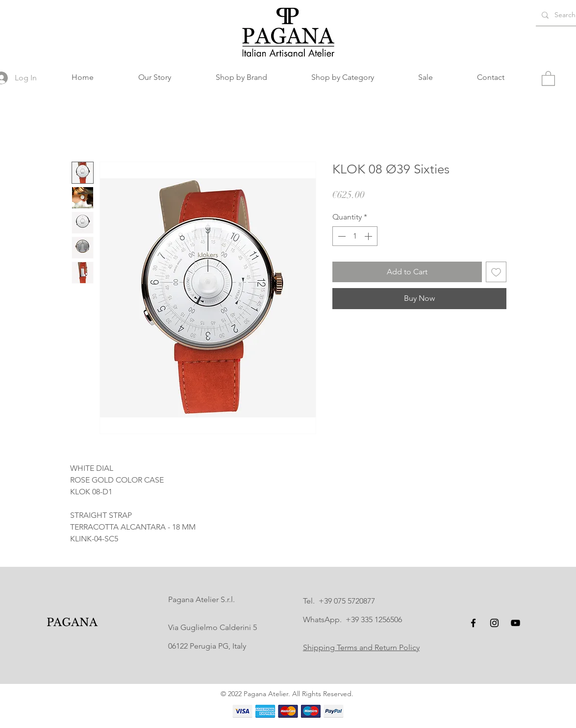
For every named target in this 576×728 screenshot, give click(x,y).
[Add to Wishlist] (496, 272)
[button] (241, 77)
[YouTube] (515, 623)
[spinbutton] (355, 236)
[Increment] (369, 236)
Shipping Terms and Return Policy (361, 647)
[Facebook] (473, 623)
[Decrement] (341, 236)
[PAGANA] (72, 623)
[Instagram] (494, 623)
